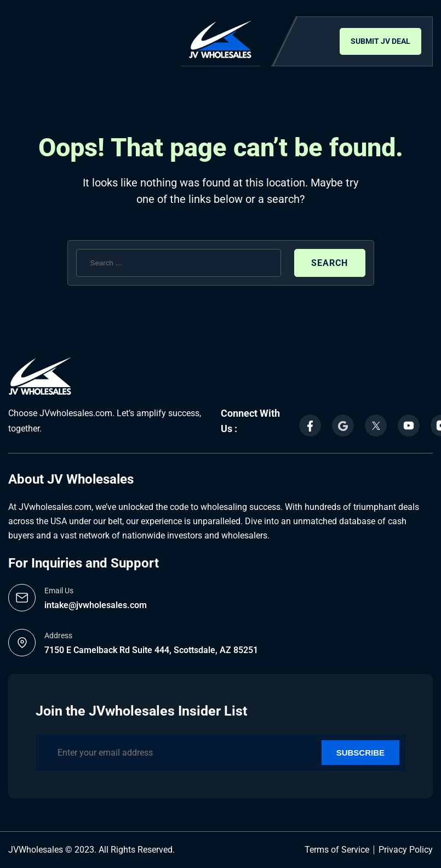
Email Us (59, 591)
